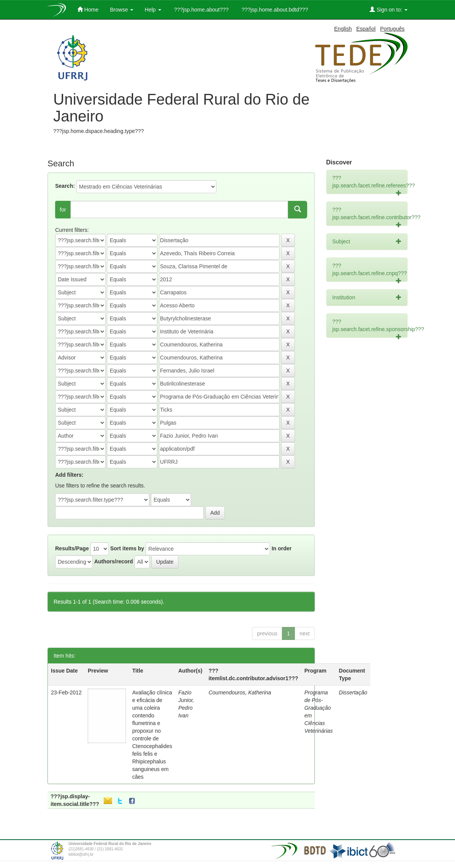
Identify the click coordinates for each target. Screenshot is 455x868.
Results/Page (72, 548)
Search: (65, 186)
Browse (122, 10)
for (63, 210)
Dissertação (353, 692)
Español (366, 29)
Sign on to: (389, 9)
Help (153, 10)
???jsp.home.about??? (201, 10)
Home (88, 9)
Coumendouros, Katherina (240, 692)
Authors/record (114, 561)
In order (282, 548)
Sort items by (127, 548)
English (343, 29)
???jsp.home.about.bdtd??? (274, 10)
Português (392, 29)
